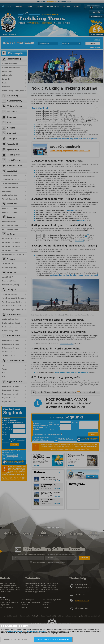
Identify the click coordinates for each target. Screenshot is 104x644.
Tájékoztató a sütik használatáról (37, 631)
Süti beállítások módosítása (15, 639)
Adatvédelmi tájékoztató (15, 631)
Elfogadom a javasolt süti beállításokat (53, 639)
